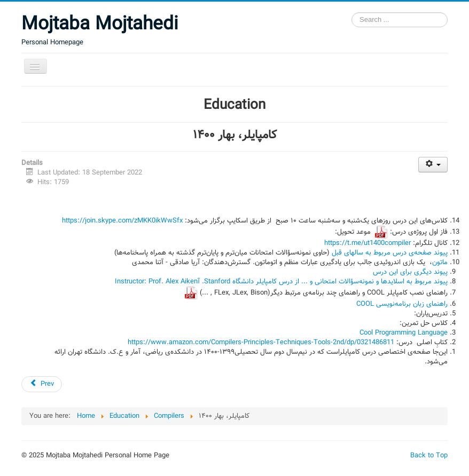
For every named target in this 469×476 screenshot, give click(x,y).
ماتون (440, 263)
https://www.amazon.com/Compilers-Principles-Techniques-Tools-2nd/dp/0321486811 (261, 343)
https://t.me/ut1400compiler (368, 243)
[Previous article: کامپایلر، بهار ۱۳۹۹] (42, 384)
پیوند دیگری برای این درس (410, 272)
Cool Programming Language (404, 333)
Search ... (352, 13)
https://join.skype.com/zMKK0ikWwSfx (122, 221)
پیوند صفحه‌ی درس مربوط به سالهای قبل (389, 253)
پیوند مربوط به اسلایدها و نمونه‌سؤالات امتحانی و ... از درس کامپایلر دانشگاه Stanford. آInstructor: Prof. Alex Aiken (281, 282)
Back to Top (429, 456)
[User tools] (433, 165)
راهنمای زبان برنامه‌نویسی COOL (402, 304)
